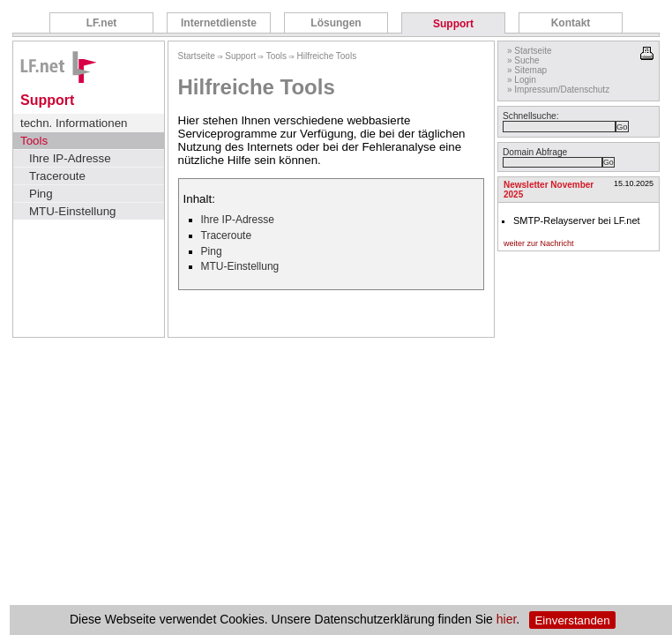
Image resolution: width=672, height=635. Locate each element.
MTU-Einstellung (73, 211)
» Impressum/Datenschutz (558, 90)
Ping (41, 194)
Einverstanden (572, 620)
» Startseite (530, 51)
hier (507, 620)
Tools (34, 141)
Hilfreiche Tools (327, 56)
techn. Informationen (74, 123)
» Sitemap (527, 70)
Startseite (197, 56)
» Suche (523, 60)
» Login (522, 80)
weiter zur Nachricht (539, 243)
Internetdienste (219, 23)
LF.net (102, 23)
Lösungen (336, 23)
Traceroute (57, 176)
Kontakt (571, 23)
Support (453, 24)
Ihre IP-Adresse (70, 158)
